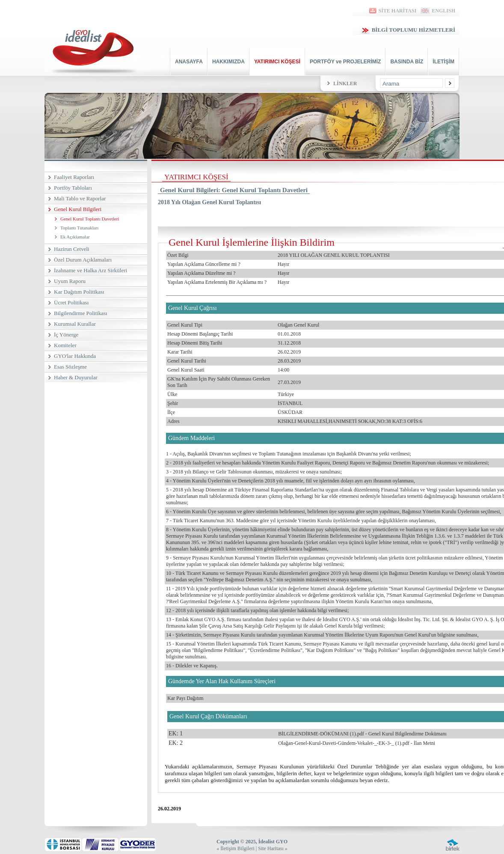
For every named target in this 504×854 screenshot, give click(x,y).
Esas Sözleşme (70, 367)
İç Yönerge (66, 335)
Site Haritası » (273, 848)
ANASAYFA (189, 62)
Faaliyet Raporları (74, 177)
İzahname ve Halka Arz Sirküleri (90, 270)
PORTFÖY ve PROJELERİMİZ (345, 62)
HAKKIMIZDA (228, 62)
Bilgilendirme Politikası (81, 313)
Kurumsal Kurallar (75, 324)
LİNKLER (345, 83)
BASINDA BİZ (407, 62)
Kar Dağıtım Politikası (79, 292)
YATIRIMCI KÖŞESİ (277, 62)
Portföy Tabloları (73, 188)
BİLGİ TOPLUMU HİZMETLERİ (408, 30)
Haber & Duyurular (76, 377)
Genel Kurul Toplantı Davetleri (90, 219)
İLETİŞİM (443, 62)
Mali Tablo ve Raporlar (80, 198)
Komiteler (65, 345)
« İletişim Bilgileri (236, 848)
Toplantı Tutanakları (79, 228)
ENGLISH (438, 11)
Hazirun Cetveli (72, 249)
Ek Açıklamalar (75, 237)
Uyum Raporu (70, 281)
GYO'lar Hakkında (75, 356)
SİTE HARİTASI (392, 11)
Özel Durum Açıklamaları (83, 260)
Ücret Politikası (71, 302)
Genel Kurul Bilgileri (78, 209)
